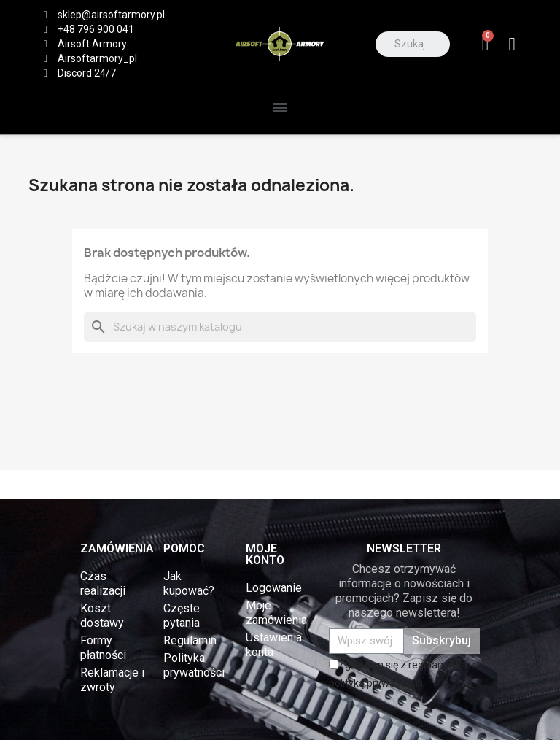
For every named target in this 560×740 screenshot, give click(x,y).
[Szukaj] (280, 327)
